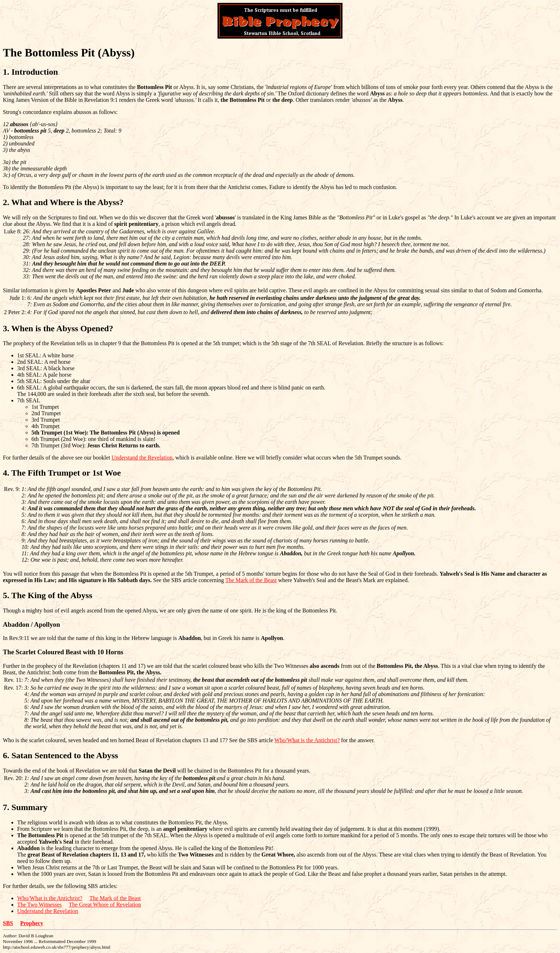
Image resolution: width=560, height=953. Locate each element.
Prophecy (32, 923)
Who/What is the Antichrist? (307, 740)
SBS (8, 923)
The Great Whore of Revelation (105, 905)
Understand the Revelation (142, 458)
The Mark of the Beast (251, 580)
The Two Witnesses (39, 905)
